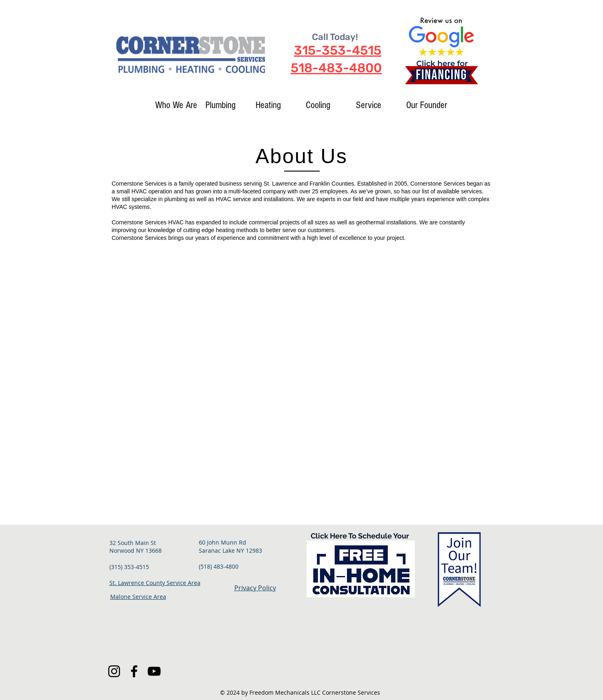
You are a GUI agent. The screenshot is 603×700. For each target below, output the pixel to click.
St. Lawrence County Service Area (155, 583)
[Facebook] (134, 671)
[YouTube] (154, 671)
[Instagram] (114, 671)
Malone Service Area (138, 597)
